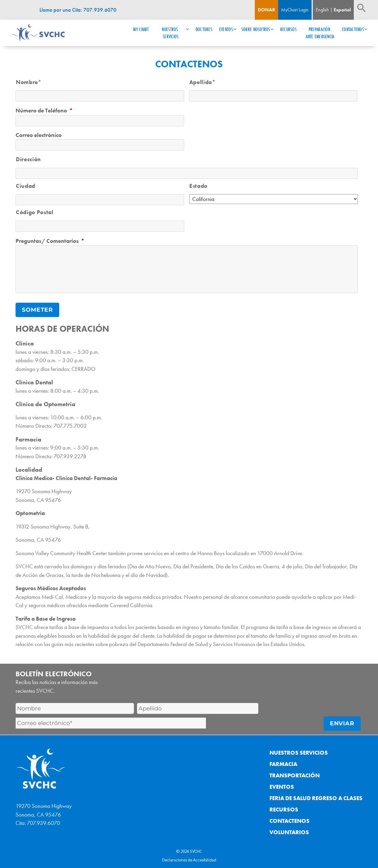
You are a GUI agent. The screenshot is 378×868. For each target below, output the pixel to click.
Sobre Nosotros (256, 29)
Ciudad (26, 186)
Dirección (28, 159)
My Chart (141, 29)
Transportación (295, 774)
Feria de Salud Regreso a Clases (316, 796)
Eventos (226, 29)
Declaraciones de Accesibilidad (189, 858)
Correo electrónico (39, 135)
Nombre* (29, 82)
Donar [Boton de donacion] (266, 10)
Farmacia (283, 762)
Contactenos (353, 29)
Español (342, 10)
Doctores (204, 29)
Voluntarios (289, 830)
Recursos (288, 29)
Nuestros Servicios (170, 33)
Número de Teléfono (44, 111)
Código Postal (35, 212)
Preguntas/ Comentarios (50, 241)
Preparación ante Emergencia (320, 33)
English (322, 10)
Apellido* (202, 82)
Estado (198, 186)
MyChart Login (295, 10)
